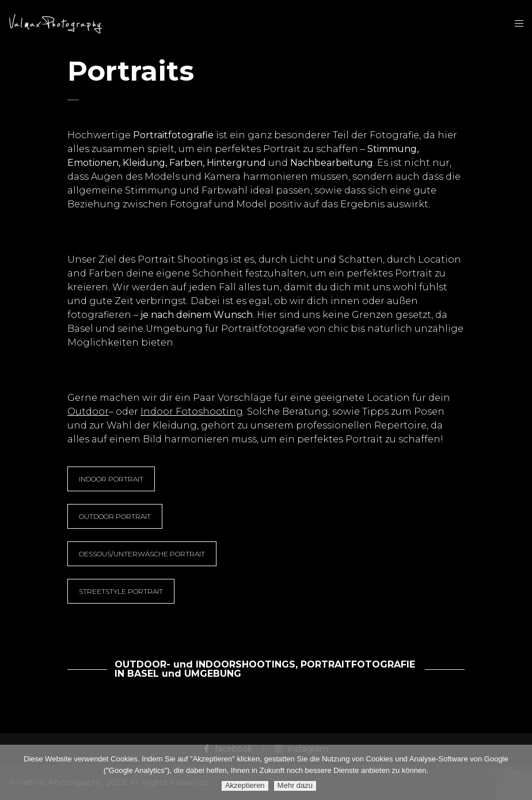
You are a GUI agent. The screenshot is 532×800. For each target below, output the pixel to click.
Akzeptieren (245, 785)
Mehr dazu (295, 785)
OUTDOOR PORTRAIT (115, 516)
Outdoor (88, 412)
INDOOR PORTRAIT (111, 479)
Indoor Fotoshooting (192, 412)
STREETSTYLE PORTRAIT (121, 591)
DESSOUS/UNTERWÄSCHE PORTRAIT (142, 554)
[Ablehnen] (518, 772)
